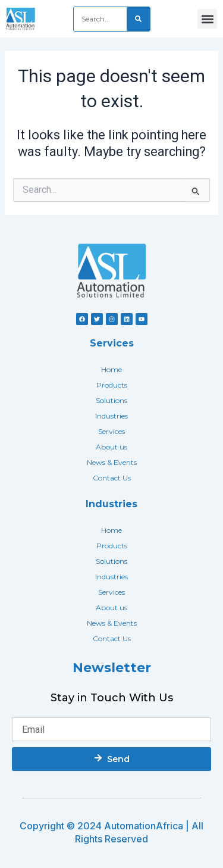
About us (111, 447)
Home (111, 369)
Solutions (111, 400)
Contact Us (112, 478)
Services (111, 431)
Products (112, 385)
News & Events (112, 462)
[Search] (138, 19)
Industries (111, 416)
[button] (207, 19)
